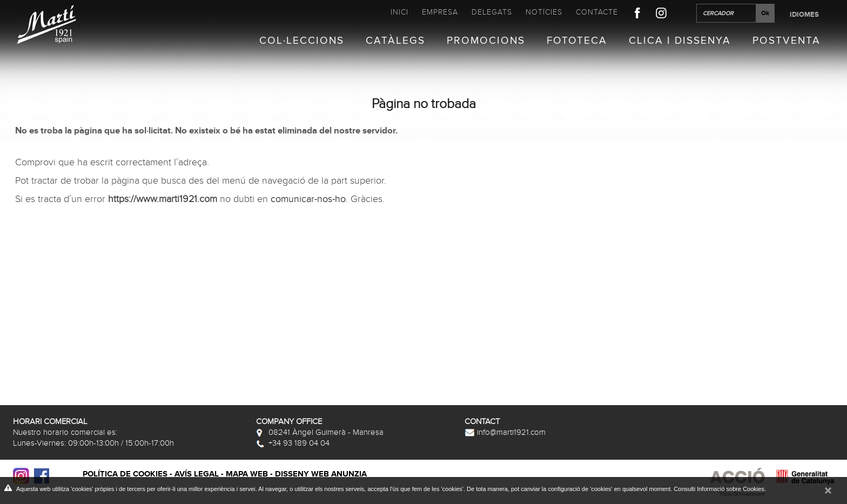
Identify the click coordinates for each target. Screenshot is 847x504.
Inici (399, 12)
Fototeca (577, 41)
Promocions (486, 41)
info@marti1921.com (505, 432)
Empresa (440, 12)
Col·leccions (302, 41)
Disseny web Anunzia (321, 474)
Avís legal (197, 474)
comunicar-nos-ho (308, 200)
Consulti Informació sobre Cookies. (720, 489)
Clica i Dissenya (680, 41)
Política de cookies (125, 474)
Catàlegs (395, 41)
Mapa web (247, 474)
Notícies (544, 12)
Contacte (597, 12)
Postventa (786, 41)
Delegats (492, 12)
